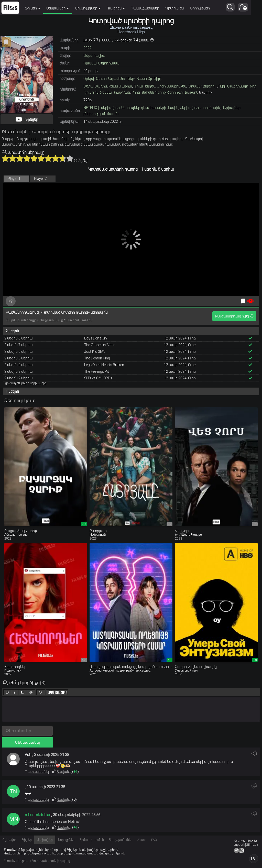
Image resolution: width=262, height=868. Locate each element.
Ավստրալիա (94, 56)
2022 (88, 48)
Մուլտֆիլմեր (88, 8)
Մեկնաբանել (28, 742)
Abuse (142, 840)
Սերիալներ (58, 8)
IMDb (88, 40)
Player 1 (14, 179)
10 (70, 158)
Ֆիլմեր (32, 8)
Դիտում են (174, 8)
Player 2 (40, 179)
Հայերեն (116, 8)
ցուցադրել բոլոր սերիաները (26, 383)
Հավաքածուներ (145, 8)
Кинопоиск (123, 40)
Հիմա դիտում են (92, 840)
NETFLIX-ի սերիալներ (102, 108)
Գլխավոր (10, 840)
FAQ (154, 840)
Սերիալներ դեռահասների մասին (150, 108)
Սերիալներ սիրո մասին (200, 108)
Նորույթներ (200, 8)
